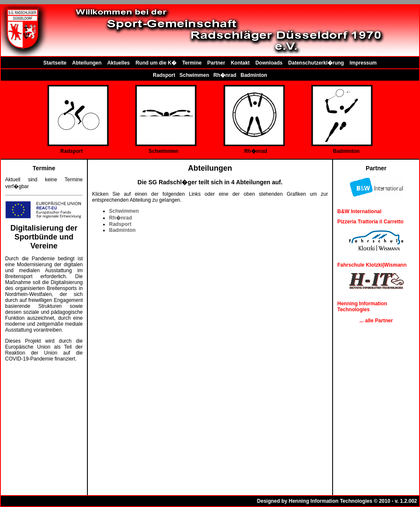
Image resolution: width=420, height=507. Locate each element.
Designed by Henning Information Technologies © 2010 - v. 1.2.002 (337, 501)
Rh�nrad (225, 75)
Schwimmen (194, 75)
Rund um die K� (156, 63)
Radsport (164, 75)
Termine (192, 63)
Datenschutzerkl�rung (316, 63)
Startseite (55, 63)
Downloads (269, 63)
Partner (216, 63)
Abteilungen (87, 63)
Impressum (363, 63)
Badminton (254, 75)
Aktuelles (119, 63)
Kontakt (240, 63)
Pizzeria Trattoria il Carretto (370, 222)
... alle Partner (376, 321)
